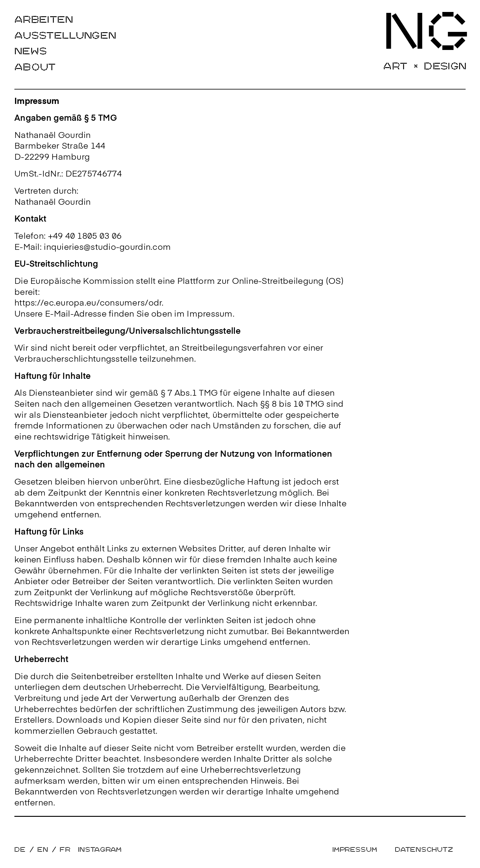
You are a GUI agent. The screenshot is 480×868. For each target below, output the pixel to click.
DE (20, 850)
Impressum (355, 850)
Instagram (100, 850)
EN (43, 850)
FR (65, 850)
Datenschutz (424, 850)
